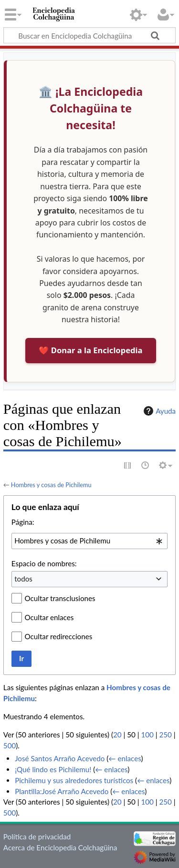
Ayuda (158, 411)
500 (10, 745)
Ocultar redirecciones (59, 636)
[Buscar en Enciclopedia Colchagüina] (89, 35)
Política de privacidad (37, 837)
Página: (23, 522)
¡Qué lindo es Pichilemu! (53, 769)
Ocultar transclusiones (60, 598)
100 (147, 735)
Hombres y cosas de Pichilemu (51, 485)
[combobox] (89, 541)
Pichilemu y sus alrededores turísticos (74, 780)
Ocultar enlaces (49, 617)
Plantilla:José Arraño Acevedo (62, 791)
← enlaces (125, 758)
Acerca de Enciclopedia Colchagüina (60, 848)
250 (165, 735)
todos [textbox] (23, 579)
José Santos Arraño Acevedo (60, 758)
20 (117, 735)
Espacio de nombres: (44, 563)
